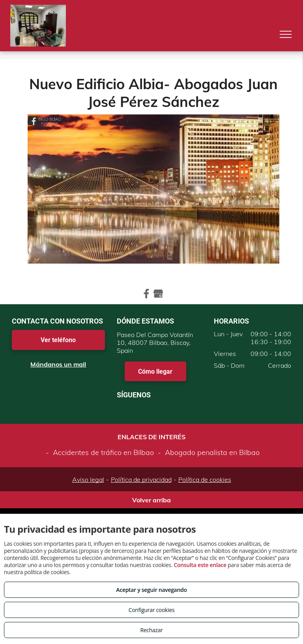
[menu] (286, 34)
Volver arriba (151, 500)
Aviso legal (88, 479)
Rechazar (151, 630)
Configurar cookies (152, 610)
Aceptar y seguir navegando (151, 590)
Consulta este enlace (200, 565)
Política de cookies (205, 479)
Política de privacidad (141, 479)
